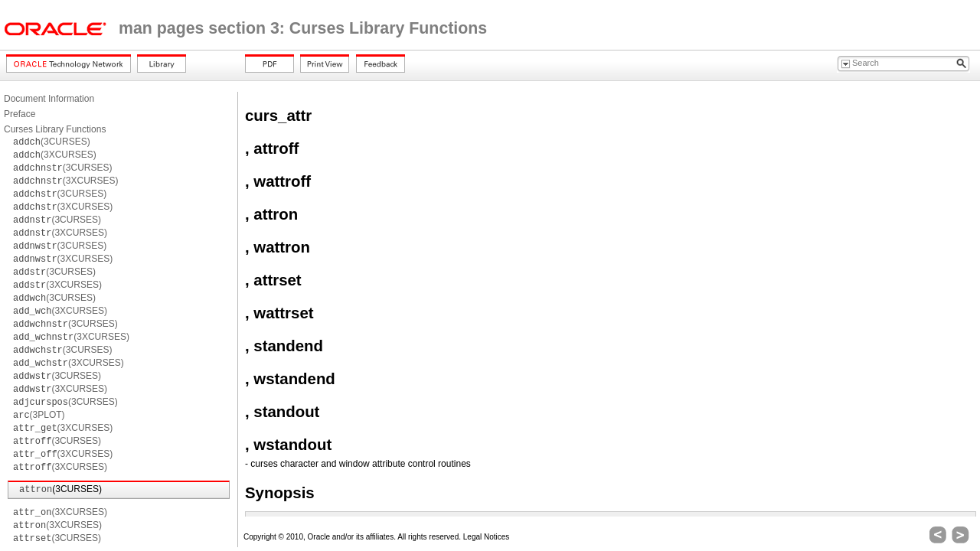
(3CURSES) (52, 142)
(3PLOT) (39, 415)
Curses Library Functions (55, 129)
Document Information (49, 99)
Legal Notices (487, 537)
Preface (20, 114)
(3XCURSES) (55, 155)
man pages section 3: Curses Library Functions (303, 28)
